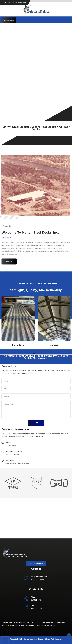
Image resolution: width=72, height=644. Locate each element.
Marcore (54, 345)
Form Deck (18, 345)
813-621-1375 (11, 446)
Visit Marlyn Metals (36, 564)
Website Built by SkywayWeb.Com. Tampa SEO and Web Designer (36, 639)
